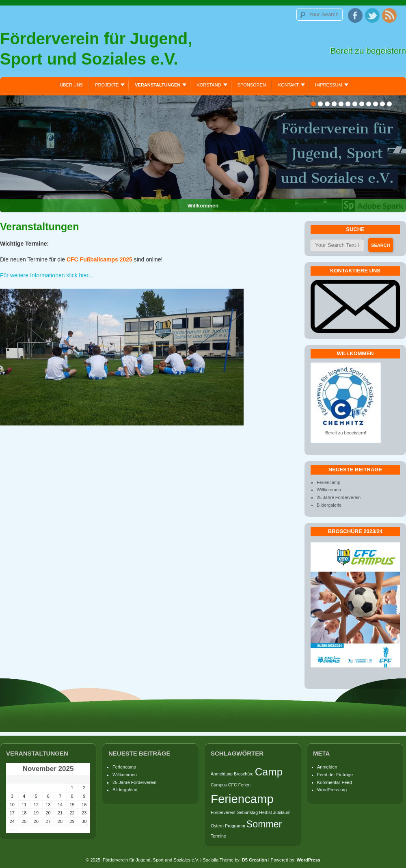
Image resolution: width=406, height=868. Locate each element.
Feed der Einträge (335, 775)
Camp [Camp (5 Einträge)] (269, 772)
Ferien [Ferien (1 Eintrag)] (244, 785)
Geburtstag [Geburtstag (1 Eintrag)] (247, 812)
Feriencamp (328, 482)
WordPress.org (332, 790)
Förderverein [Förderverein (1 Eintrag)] (223, 812)
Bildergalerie (329, 505)
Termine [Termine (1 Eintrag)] (218, 836)
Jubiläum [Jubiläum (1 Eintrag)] (282, 812)
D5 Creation (255, 860)
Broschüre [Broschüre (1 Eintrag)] (244, 774)
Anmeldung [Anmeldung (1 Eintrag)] (222, 774)
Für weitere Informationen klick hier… (47, 275)
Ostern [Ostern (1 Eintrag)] (217, 826)
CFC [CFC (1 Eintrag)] (233, 785)
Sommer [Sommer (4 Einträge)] (264, 824)
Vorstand (209, 85)
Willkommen (329, 490)
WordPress (309, 860)
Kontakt (288, 85)
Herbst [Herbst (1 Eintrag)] (265, 812)
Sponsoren (252, 85)
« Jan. (12, 829)
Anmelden (327, 767)
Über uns (71, 85)
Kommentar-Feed (335, 782)
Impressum (329, 85)
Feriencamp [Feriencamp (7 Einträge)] (242, 799)
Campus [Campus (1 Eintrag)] (219, 785)
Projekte (107, 85)
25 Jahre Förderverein (339, 497)
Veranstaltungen (158, 85)
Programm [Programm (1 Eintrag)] (235, 826)
